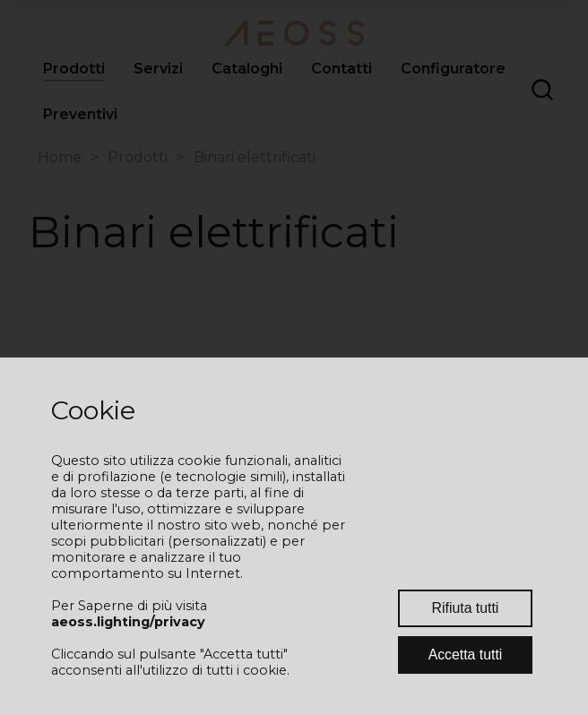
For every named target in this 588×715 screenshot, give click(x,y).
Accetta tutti (466, 655)
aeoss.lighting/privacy (128, 622)
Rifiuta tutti (466, 608)
